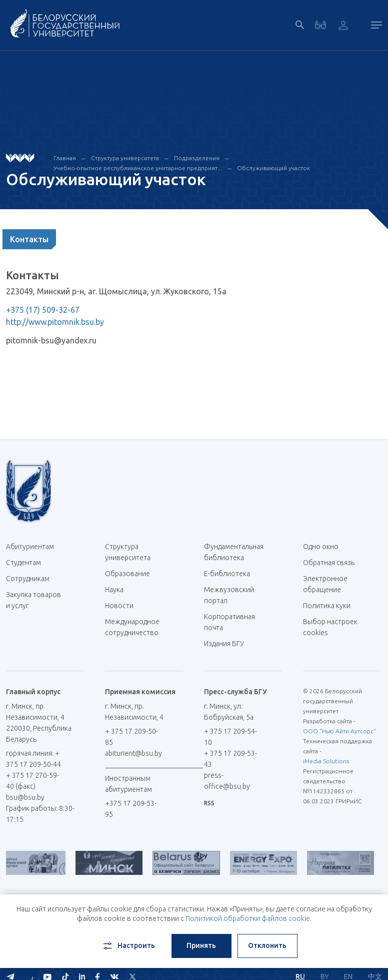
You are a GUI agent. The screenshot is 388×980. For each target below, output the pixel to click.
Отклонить (267, 945)
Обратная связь (329, 563)
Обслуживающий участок (273, 168)
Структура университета (125, 158)
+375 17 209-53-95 (131, 809)
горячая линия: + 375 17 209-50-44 (33, 759)
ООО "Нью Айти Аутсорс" (339, 731)
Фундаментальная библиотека (234, 552)
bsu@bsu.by (25, 797)
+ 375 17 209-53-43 (230, 759)
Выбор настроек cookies (330, 627)
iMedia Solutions (326, 761)
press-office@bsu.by (227, 781)
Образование (127, 574)
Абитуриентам (34, 547)
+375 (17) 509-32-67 (43, 310)
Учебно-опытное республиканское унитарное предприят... (138, 168)
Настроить (128, 946)
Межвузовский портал (229, 595)
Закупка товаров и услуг (33, 600)
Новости (119, 606)
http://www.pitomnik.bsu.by (55, 322)
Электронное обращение (325, 584)
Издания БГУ (224, 644)
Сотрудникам (28, 579)
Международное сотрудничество (132, 632)
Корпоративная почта (229, 622)
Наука (114, 590)
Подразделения (197, 158)
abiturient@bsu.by (133, 753)
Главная (65, 158)
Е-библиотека (231, 574)
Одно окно (321, 547)
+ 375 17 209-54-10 (230, 737)
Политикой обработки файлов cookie (248, 918)
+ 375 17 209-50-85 (131, 737)
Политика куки (327, 606)
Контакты (29, 239)
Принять (201, 945)
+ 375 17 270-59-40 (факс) (32, 781)
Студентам (23, 563)
